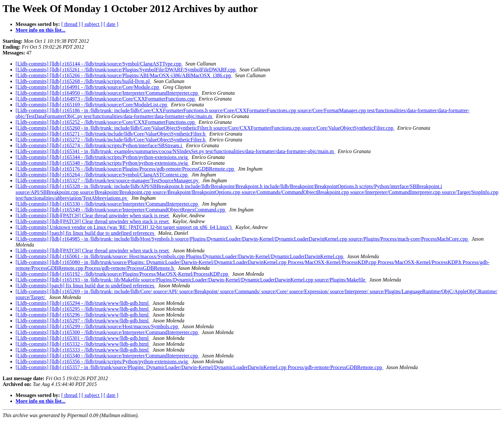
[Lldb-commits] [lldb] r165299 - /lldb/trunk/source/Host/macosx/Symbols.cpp (97, 326)
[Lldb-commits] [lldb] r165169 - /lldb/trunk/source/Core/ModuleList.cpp (92, 105)
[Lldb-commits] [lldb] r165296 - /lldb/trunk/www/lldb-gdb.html (83, 315)
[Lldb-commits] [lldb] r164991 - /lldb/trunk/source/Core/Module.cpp (88, 87)
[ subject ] (92, 24)
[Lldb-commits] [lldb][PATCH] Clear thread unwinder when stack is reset (93, 216)
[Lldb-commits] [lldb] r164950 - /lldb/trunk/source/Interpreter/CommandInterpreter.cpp (107, 93)
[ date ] (111, 24)
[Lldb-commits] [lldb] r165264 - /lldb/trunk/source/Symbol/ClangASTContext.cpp (102, 175)
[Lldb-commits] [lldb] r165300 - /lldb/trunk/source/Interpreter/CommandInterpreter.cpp (107, 332)
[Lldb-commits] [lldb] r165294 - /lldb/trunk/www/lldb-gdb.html (83, 303)
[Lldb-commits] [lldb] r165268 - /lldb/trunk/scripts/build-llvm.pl (83, 81)
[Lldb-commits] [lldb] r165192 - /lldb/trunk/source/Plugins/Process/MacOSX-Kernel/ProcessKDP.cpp (122, 274)
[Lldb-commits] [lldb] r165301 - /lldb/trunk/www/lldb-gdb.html (83, 338)
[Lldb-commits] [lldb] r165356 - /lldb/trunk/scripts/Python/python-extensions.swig (102, 361)
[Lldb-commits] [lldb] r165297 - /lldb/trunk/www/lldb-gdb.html (83, 321)
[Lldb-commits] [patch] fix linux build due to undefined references (85, 233)
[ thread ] (71, 24)
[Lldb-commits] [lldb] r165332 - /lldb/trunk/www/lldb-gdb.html (83, 344)
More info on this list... (41, 30)
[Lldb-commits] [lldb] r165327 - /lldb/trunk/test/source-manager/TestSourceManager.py (108, 180)
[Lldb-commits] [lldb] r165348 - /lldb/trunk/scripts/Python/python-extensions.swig (102, 163)
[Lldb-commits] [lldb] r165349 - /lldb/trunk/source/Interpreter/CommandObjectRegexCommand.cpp (121, 210)
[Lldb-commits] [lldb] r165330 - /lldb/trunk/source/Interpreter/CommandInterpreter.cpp (107, 204)
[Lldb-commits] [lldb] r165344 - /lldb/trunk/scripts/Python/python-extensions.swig (102, 157)
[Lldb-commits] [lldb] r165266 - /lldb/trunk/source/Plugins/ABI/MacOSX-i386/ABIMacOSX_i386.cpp (124, 75)
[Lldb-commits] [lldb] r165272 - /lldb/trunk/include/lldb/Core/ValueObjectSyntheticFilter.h (111, 140)
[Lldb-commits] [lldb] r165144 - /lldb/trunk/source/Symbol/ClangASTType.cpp (99, 64)
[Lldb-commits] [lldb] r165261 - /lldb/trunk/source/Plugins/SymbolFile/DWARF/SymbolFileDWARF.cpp (126, 70)
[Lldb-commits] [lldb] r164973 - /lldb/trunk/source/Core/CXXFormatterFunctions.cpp (106, 99)
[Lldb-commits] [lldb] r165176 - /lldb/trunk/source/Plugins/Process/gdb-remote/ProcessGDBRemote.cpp (125, 169)
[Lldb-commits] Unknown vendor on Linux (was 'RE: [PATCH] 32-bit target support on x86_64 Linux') (124, 227)
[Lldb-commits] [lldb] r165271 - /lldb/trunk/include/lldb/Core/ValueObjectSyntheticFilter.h (111, 134)
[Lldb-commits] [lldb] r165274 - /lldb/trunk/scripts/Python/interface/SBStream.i (99, 145)
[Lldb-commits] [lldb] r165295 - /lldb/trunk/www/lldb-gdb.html (83, 309)
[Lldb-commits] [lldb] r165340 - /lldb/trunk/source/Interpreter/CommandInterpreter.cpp (107, 356)
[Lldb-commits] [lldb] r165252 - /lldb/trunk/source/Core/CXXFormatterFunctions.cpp (106, 122)
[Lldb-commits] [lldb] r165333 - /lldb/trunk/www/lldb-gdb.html (83, 350)
